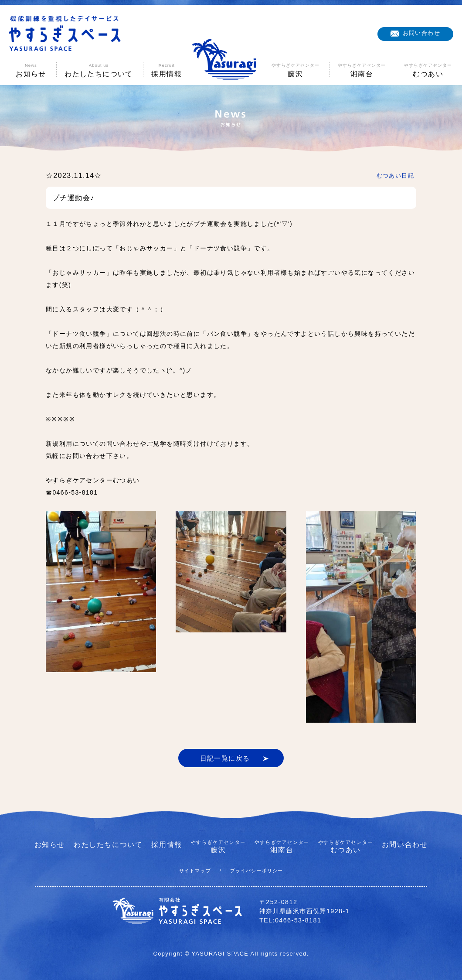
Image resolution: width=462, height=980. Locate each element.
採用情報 (166, 845)
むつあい (346, 847)
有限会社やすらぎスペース (177, 911)
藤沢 (218, 847)
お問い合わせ (421, 33)
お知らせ (50, 845)
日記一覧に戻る (225, 758)
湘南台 (282, 847)
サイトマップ (195, 871)
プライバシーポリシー (256, 871)
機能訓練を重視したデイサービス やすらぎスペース (65, 34)
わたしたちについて (108, 845)
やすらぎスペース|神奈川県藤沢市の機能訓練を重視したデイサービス (231, 59)
